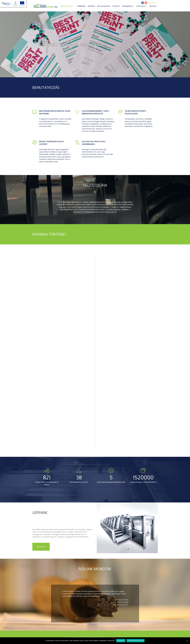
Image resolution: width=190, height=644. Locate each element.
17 (113, 618)
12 (102, 618)
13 (104, 618)
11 (100, 618)
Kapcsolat (141, 6)
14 (107, 618)
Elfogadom (121, 641)
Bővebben (41, 547)
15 (109, 618)
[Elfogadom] (187, 641)
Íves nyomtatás (104, 6)
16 (111, 618)
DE (156, 3)
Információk (127, 6)
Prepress (91, 6)
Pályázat (153, 6)
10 (97, 618)
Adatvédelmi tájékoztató (136, 641)
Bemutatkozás (67, 6)
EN (153, 3)
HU (150, 3)
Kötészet (116, 6)
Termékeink (81, 6)
